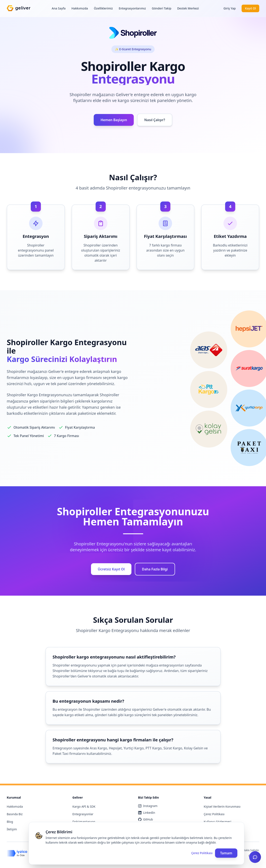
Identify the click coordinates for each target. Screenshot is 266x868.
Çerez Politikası (214, 814)
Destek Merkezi (188, 8)
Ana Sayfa (59, 8)
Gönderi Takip (162, 8)
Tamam (226, 853)
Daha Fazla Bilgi (155, 569)
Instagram (148, 806)
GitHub (146, 819)
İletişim (12, 829)
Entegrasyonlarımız (132, 8)
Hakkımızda (80, 8)
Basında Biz (15, 814)
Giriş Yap (230, 8)
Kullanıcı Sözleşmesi (217, 822)
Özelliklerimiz (103, 8)
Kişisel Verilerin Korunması (222, 806)
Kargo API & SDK (84, 806)
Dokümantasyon (84, 822)
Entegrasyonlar (83, 814)
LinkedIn (147, 813)
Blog (10, 822)
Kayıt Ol (250, 8)
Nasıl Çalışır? (155, 120)
